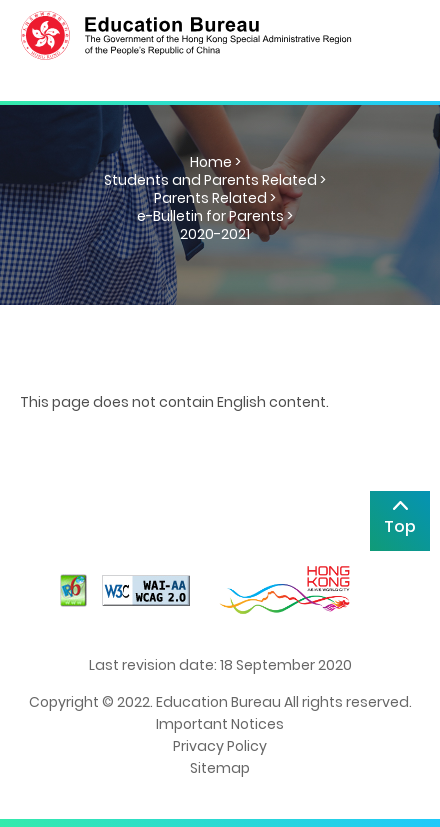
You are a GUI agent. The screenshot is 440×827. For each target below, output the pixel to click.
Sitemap (220, 768)
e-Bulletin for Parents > (215, 216)
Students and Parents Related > (215, 180)
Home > (215, 162)
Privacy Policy (220, 746)
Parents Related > (215, 198)
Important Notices (220, 724)
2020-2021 (215, 234)
